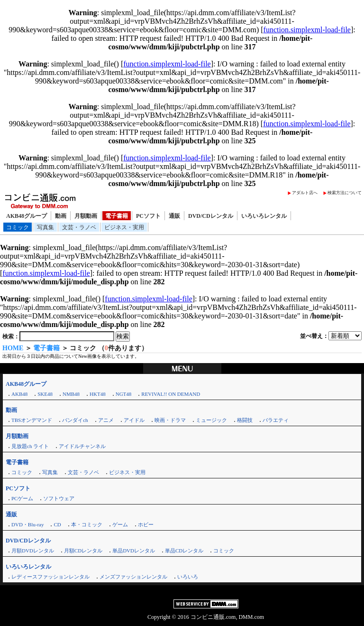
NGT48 (124, 394)
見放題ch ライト (30, 446)
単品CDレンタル (184, 551)
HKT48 (98, 394)
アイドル (134, 420)
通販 (174, 216)
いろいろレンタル (264, 216)
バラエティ (276, 420)
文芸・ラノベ (79, 227)
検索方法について (345, 193)
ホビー (146, 524)
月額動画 (86, 216)
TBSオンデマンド (32, 420)
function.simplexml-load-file (307, 30)
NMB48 (71, 394)
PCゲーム (22, 498)
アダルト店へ (305, 193)
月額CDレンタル (83, 551)
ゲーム (120, 524)
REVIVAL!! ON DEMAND (171, 394)
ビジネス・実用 (124, 227)
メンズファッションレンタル (133, 577)
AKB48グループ (27, 216)
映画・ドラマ (170, 420)
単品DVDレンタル (134, 551)
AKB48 (19, 394)
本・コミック (87, 524)
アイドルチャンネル (82, 446)
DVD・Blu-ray (27, 524)
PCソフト (148, 216)
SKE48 (45, 394)
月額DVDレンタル (33, 551)
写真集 (45, 227)
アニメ (106, 420)
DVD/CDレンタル (211, 216)
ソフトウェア (59, 498)
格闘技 (245, 420)
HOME (13, 348)
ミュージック (211, 420)
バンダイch (75, 420)
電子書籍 (117, 216)
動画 (61, 216)
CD (57, 524)
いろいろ (188, 577)
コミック (18, 227)
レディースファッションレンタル (50, 577)
